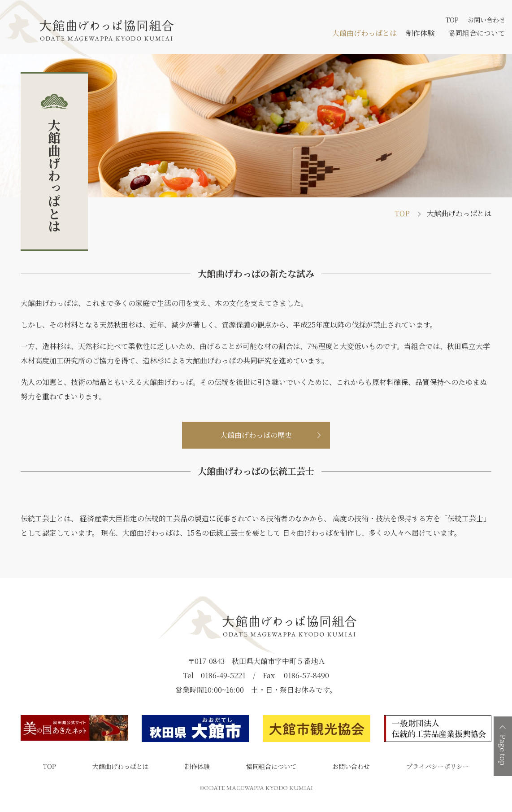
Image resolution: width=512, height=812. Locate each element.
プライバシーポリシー (438, 766)
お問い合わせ (486, 20)
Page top (503, 750)
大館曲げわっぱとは (364, 33)
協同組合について (477, 33)
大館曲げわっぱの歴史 (256, 435)
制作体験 (420, 33)
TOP (452, 20)
